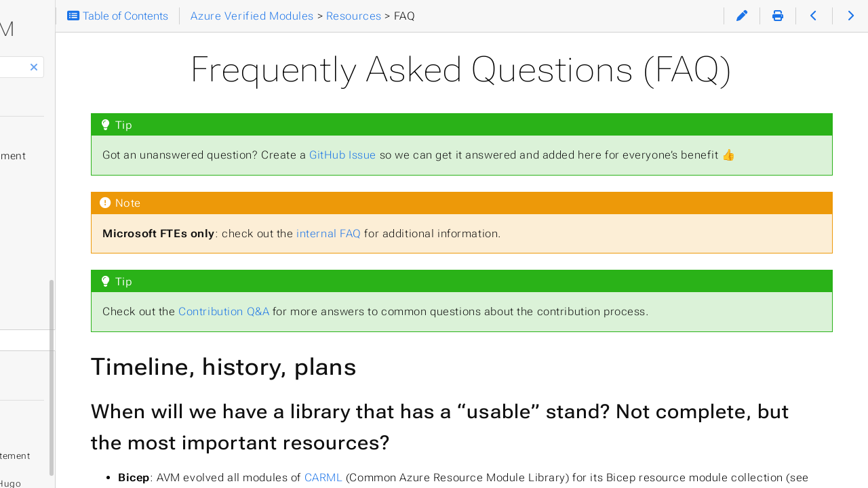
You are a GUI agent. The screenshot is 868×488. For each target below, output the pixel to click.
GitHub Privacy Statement (105, 434)
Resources (48, 272)
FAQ (39, 319)
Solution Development (84, 156)
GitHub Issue (491, 155)
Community (57, 297)
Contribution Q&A (372, 329)
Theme (34, 389)
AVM (123, 29)
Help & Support (61, 218)
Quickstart (55, 134)
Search (12, 57)
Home (40, 102)
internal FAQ (477, 250)
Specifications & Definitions (97, 191)
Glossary (50, 340)
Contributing (53, 245)
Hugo (139, 462)
